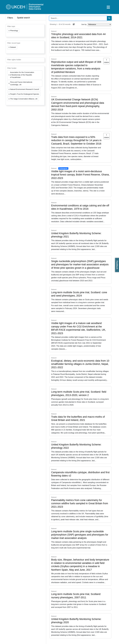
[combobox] (25, 31)
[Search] (109, 18)
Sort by (84, 24)
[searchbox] (8, 35)
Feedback (117, 265)
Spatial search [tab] (23, 18)
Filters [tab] (10, 18)
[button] (74, 24)
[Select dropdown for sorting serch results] (99, 24)
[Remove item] (9, 31)
